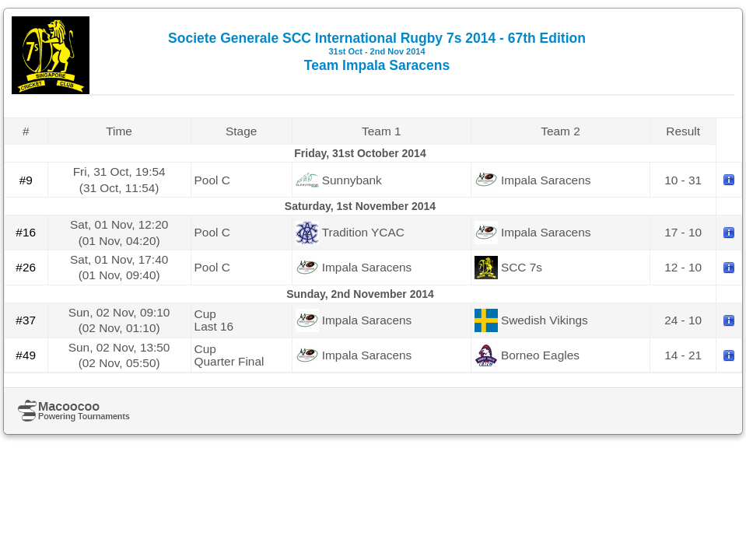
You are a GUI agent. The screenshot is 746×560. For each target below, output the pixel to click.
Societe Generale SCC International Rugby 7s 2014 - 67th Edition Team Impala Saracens (377, 52)
